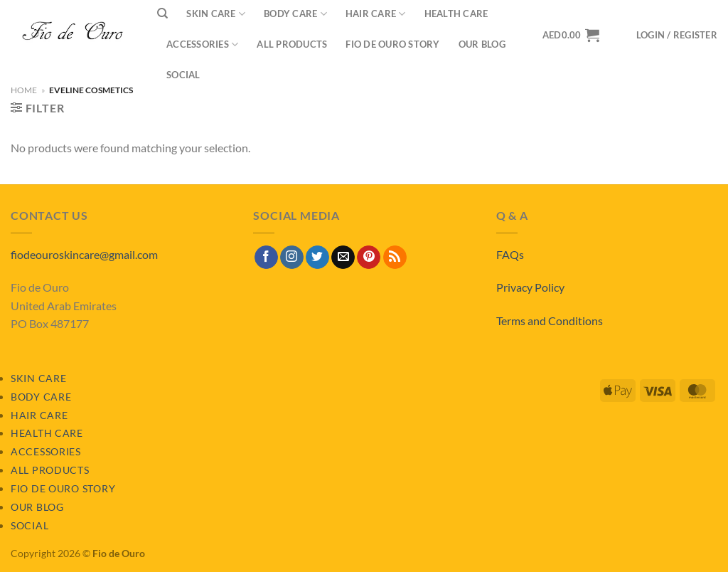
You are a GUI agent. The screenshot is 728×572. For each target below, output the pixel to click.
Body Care (41, 397)
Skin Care (38, 378)
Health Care (47, 433)
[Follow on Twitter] (317, 258)
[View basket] (571, 35)
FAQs (510, 254)
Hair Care (39, 415)
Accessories (202, 44)
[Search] (162, 14)
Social (183, 75)
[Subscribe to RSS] (395, 258)
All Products (292, 44)
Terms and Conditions (550, 321)
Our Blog (482, 44)
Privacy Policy (530, 287)
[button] (677, 35)
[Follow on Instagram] (292, 258)
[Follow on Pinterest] (369, 258)
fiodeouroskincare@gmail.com (84, 254)
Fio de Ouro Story (392, 44)
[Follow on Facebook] (266, 258)
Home (24, 90)
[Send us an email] (343, 258)
